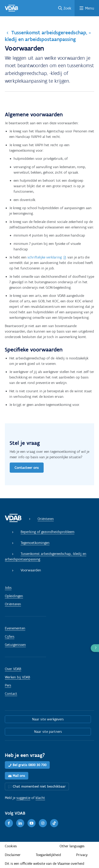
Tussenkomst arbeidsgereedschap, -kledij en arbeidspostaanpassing (48, 36)
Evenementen (15, 628)
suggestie (23, 798)
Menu (90, 8)
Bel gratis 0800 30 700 (30, 765)
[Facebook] (9, 823)
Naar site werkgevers (48, 719)
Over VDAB (13, 669)
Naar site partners (48, 732)
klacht (40, 798)
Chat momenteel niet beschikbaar (39, 786)
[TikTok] (54, 823)
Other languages (72, 846)
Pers (8, 685)
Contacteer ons (27, 468)
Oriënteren (46, 519)
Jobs (8, 588)
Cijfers (10, 637)
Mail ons (19, 776)
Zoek (67, 8)
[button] (95, 648)
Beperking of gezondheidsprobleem (47, 532)
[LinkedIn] (20, 823)
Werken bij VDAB (17, 677)
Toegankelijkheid (48, 855)
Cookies (11, 846)
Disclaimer (13, 855)
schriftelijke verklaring (45, 257)
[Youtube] (32, 823)
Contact (11, 694)
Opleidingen (14, 596)
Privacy (82, 855)
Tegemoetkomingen (35, 543)
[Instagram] (43, 823)
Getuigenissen (15, 645)
